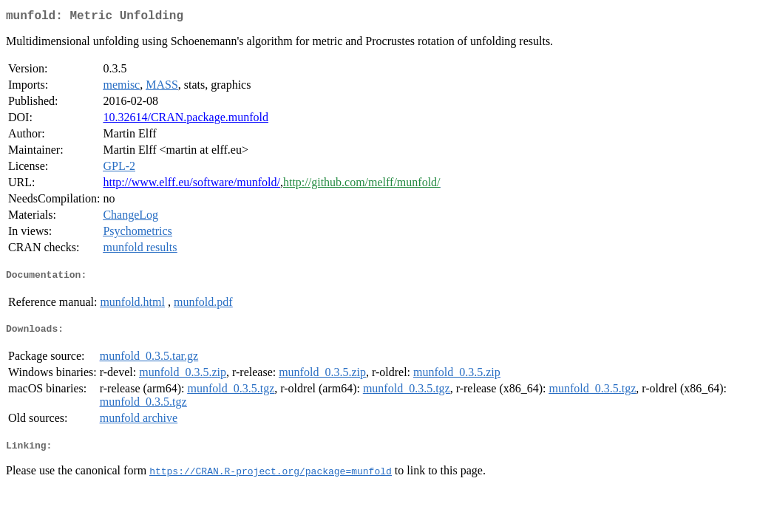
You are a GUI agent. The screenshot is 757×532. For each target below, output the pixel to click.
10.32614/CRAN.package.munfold (186, 120)
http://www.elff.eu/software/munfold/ (191, 185)
